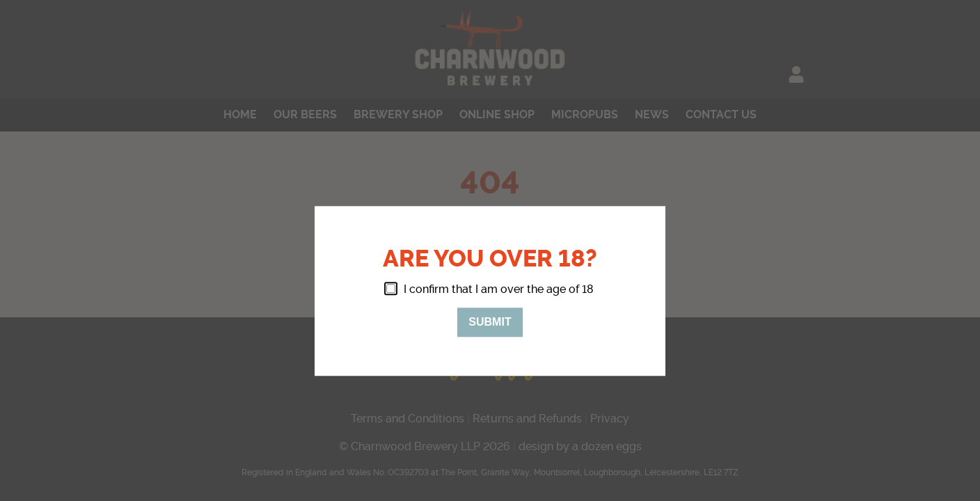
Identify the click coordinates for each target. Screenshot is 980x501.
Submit (490, 322)
